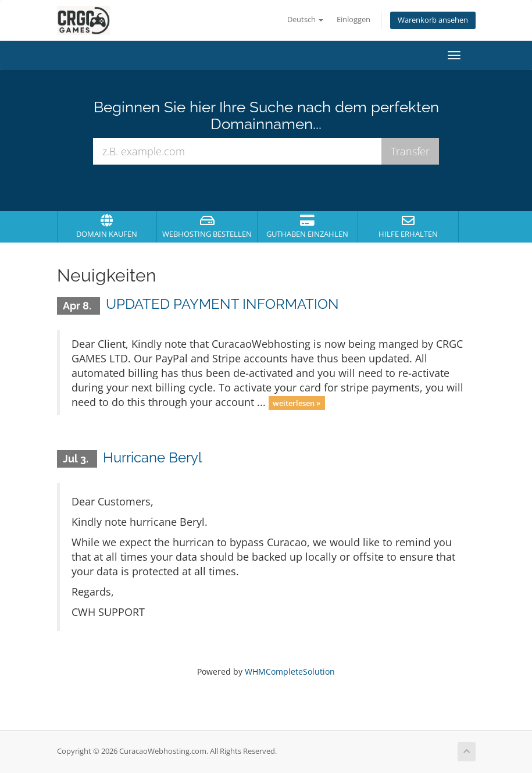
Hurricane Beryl (153, 457)
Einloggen (354, 19)
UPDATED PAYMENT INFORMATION (222, 304)
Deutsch (305, 19)
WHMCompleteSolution (290, 672)
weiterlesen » (297, 403)
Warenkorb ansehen (433, 20)
